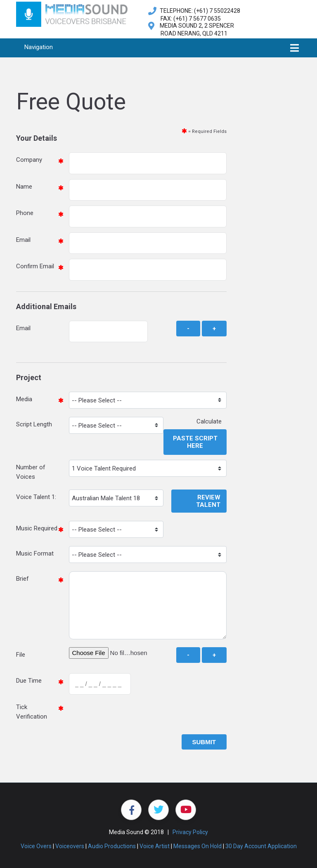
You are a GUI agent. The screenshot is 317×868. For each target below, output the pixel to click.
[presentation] (132, 716)
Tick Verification (32, 712)
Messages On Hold (198, 846)
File (21, 655)
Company (29, 160)
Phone (25, 213)
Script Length (34, 424)
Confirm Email (35, 266)
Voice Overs (36, 846)
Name (24, 187)
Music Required (37, 528)
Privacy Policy (190, 832)
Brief (22, 579)
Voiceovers (70, 846)
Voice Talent (33, 497)
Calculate (212, 421)
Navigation (39, 47)
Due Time (29, 681)
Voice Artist (155, 846)
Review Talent (208, 501)
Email (23, 240)
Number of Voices (31, 472)
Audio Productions (112, 846)
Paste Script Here (195, 442)
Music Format (35, 553)
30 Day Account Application (261, 846)
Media (24, 399)
